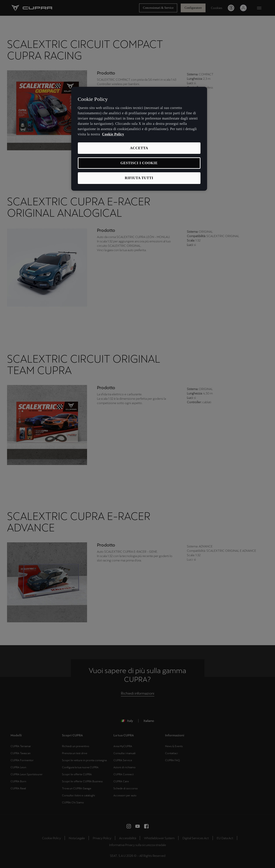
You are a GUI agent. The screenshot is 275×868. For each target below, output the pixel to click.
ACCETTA (139, 148)
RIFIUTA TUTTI (139, 178)
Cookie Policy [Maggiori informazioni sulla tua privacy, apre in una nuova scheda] (113, 134)
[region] (139, 139)
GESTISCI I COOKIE (139, 163)
